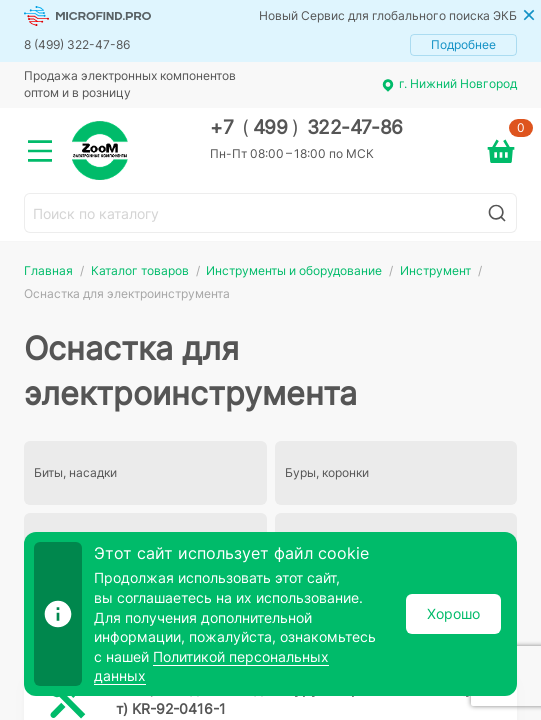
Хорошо (453, 613)
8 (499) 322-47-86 (77, 44)
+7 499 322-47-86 (306, 127)
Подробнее (463, 44)
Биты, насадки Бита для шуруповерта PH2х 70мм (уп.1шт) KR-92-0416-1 (309, 698)
